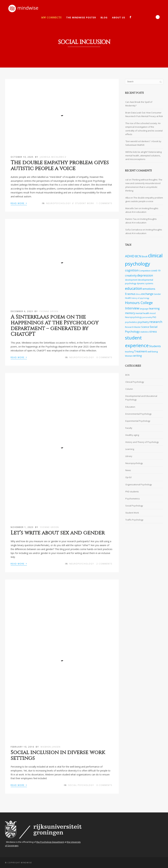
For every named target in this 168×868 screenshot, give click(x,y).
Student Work (85, 203)
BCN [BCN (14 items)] (138, 256)
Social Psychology (81, 785)
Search (158, 17)
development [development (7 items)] (131, 280)
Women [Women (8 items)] (129, 356)
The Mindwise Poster (81, 17)
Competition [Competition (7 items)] (145, 271)
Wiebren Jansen (51, 747)
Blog (104, 17)
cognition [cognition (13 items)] (132, 270)
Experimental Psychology (138, 421)
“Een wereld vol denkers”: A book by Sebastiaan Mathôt (143, 143)
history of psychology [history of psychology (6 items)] (140, 298)
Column (129, 389)
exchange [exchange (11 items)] (147, 294)
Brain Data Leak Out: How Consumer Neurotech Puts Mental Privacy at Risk (144, 114)
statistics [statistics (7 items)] (145, 332)
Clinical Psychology (135, 382)
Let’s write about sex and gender (58, 533)
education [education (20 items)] (134, 288)
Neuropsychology (59, 203)
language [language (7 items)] (144, 309)
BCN (127, 375)
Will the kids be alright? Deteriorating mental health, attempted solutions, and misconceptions (143, 156)
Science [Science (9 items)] (145, 327)
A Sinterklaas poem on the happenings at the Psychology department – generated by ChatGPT (55, 326)
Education (130, 407)
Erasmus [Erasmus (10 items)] (130, 294)
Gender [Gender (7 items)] (157, 294)
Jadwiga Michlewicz (53, 157)
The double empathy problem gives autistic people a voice (60, 166)
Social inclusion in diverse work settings (58, 755)
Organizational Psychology (139, 484)
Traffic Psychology (134, 520)
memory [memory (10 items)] (130, 313)
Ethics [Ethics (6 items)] (138, 294)
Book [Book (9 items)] (145, 256)
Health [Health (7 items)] (128, 298)
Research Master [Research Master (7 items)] (133, 327)
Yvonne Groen (49, 311)
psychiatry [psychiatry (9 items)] (143, 322)
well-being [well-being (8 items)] (153, 352)
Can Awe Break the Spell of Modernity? (139, 104)
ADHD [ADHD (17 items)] (130, 256)
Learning (130, 449)
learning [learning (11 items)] (154, 308)
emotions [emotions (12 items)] (149, 289)
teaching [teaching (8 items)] (129, 352)
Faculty (129, 428)
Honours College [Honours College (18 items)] (139, 303)
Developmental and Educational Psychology (141, 398)
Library (129, 456)
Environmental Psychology (138, 414)
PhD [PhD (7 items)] (154, 317)
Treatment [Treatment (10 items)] (141, 351)
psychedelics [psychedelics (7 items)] (131, 322)
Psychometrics (133, 499)
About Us (119, 17)
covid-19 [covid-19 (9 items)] (156, 271)
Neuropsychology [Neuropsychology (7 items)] (133, 317)
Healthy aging (132, 435)
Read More (19, 203)
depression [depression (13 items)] (145, 275)
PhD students (132, 492)
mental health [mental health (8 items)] (142, 313)
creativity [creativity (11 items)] (131, 275)
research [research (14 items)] (156, 322)
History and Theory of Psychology (142, 442)
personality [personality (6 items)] (147, 317)
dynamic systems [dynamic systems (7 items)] (145, 283)
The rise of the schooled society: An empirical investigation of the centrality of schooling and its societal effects (144, 129)
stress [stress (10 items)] (153, 332)
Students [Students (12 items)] (155, 346)
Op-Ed (128, 477)
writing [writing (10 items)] (137, 356)
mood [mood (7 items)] (153, 313)
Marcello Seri (132, 208)
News (128, 470)
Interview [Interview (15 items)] (132, 308)
